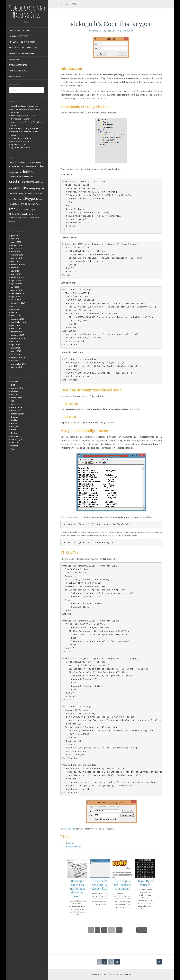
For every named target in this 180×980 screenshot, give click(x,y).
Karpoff (14, 423)
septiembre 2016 (18, 322)
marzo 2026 (16, 242)
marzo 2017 (16, 316)
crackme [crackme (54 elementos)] (16, 181)
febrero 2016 (17, 332)
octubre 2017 (17, 306)
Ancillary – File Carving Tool (22, 42)
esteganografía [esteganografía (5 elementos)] (37, 188)
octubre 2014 (17, 361)
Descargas (14, 59)
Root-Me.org (17, 436)
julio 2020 (15, 287)
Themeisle (127, 974)
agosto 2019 (16, 290)
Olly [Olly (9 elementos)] (15, 204)
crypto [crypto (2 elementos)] (41, 182)
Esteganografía (18, 414)
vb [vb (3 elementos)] (32, 214)
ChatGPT (15, 394)
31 (119, 930)
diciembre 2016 (18, 319)
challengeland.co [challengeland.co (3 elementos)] (27, 176)
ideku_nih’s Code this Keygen (111, 24)
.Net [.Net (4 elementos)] (11, 162)
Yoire (13, 449)
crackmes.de (69, 829)
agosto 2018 (16, 297)
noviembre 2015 (18, 338)
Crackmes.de (17, 407)
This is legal (16, 443)
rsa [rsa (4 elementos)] (17, 210)
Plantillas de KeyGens (19, 71)
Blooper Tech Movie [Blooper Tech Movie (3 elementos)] (24, 167)
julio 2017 (15, 309)
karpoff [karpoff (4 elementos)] (39, 193)
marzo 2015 (16, 351)
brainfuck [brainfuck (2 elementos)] (35, 167)
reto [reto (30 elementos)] (12, 209)
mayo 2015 (16, 348)
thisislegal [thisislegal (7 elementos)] (14, 214)
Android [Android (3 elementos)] (16, 162)
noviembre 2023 (18, 264)
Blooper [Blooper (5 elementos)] (13, 166)
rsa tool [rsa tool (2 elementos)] (21, 210)
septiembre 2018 (18, 293)
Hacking (15, 420)
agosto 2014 (16, 367)
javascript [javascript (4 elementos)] (32, 193)
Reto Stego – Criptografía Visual (25, 128)
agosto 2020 (16, 284)
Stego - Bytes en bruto (145, 883)
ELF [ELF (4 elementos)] (28, 188)
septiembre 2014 (18, 364)
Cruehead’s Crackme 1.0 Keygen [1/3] (100, 885)
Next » (142, 930)
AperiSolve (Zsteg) (19, 144)
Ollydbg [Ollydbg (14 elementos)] (23, 204)
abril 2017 (15, 313)
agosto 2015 (16, 345)
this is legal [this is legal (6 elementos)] (26, 214)
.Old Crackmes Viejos (19, 36)
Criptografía (16, 411)
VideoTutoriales (16, 77)
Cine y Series (17, 398)
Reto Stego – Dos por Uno (22, 141)
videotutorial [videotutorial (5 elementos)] (15, 218)
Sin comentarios (126, 31)
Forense (15, 417)
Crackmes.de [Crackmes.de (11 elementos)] (32, 182)
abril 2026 (15, 239)
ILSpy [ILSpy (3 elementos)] (25, 193)
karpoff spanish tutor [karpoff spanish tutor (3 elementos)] (17, 199)
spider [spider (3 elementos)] (26, 210)
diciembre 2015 (18, 335)
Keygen (14, 427)
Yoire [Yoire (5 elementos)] (36, 218)
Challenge (15, 391)
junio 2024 (15, 261)
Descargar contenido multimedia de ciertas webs (77, 889)
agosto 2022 (16, 280)
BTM (13, 385)
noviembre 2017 (18, 303)
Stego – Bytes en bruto (21, 138)
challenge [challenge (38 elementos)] (29, 172)
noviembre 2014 (18, 357)
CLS (13, 401)
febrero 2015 (17, 354)
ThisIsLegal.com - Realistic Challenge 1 (122, 885)
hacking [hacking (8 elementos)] (19, 193)
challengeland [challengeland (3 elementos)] (14, 176)
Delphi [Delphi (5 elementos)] (12, 188)
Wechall (14, 446)
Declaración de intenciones (22, 54)
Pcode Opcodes (73, 847)
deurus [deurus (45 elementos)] (21, 188)
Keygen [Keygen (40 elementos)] (31, 198)
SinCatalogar (17, 439)
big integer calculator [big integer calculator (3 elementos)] (33, 162)
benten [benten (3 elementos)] (22, 162)
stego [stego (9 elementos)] (32, 209)
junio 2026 (15, 236)
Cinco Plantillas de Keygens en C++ (26, 106)
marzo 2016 (16, 328)
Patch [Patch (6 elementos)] (38, 204)
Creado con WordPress (99, 974)
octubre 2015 (17, 341)
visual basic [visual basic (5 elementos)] (26, 218)
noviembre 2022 (18, 277)
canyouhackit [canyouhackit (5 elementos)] (15, 172)
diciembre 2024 (18, 255)
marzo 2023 (16, 274)
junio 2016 (15, 325)
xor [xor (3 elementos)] (33, 218)
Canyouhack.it (17, 388)
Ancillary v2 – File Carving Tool (23, 48)
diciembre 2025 (18, 245)
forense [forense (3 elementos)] (12, 193)
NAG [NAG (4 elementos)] (11, 204)
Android (15, 382)
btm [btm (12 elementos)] (41, 166)
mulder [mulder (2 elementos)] (40, 199)
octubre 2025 (17, 248)
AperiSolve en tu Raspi (21, 148)
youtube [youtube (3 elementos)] (12, 221)
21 (117, 962)
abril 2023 (15, 271)
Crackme (15, 404)
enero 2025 (16, 252)
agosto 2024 (16, 258)
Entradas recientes (18, 65)
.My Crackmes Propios (19, 30)
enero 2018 (16, 300)
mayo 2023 (16, 268)
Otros (14, 430)
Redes (14, 433)
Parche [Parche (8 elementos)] (31, 204)
